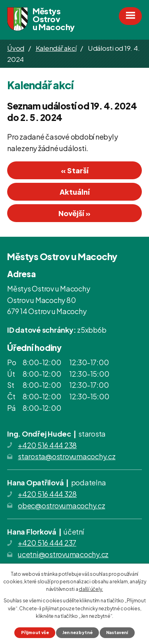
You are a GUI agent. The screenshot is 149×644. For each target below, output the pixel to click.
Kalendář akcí (56, 48)
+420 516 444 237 (47, 543)
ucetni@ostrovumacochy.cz (63, 554)
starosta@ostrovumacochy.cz (67, 456)
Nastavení (117, 632)
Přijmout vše (35, 632)
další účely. (91, 589)
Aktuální (75, 192)
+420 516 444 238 (47, 445)
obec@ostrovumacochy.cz (62, 505)
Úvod (16, 48)
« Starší (75, 170)
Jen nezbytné (77, 632)
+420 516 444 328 (47, 494)
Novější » (74, 213)
